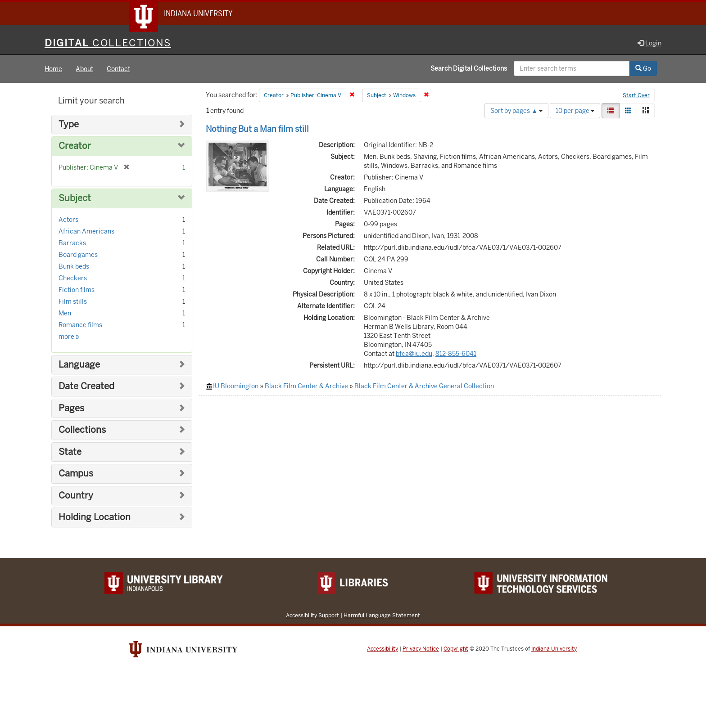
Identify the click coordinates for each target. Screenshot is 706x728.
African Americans (86, 232)
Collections (82, 430)
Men (65, 314)
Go (643, 69)
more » (69, 337)
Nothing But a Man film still (257, 129)
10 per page (575, 111)
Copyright (456, 649)
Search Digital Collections (469, 69)
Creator (75, 147)
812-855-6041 (456, 354)
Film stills (73, 302)
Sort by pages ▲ (516, 111)
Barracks (72, 243)
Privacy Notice (421, 649)
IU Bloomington (236, 386)
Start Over (636, 96)
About (84, 69)
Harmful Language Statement (382, 616)
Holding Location (95, 518)
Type (69, 125)
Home (53, 69)
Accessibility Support (312, 616)
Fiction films (77, 290)
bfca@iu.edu (414, 354)
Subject (75, 199)
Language (79, 365)
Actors (68, 220)
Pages (71, 409)
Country (76, 496)
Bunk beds (74, 267)
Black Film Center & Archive (306, 386)
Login (649, 44)
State (70, 452)
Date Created (86, 387)
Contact (118, 69)
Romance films (80, 325)
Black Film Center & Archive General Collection (424, 386)
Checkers (73, 279)
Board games (78, 255)
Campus (76, 474)
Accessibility (382, 649)
